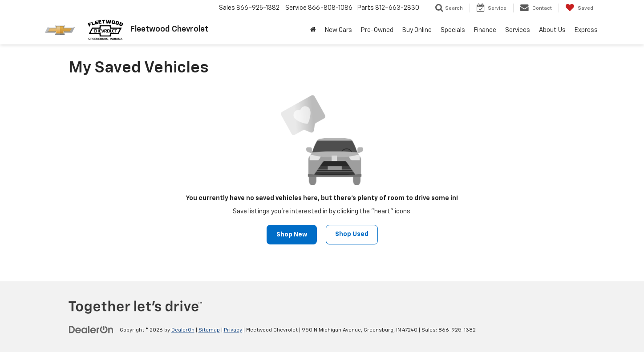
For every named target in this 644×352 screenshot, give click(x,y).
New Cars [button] (338, 30)
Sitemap (209, 330)
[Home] (313, 30)
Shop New (292, 235)
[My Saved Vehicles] (579, 8)
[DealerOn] (91, 330)
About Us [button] (552, 30)
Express (586, 30)
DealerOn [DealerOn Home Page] (183, 330)
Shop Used (352, 234)
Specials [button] (453, 30)
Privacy (233, 330)
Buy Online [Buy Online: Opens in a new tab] (417, 30)
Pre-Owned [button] (377, 30)
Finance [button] (485, 30)
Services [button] (518, 30)
